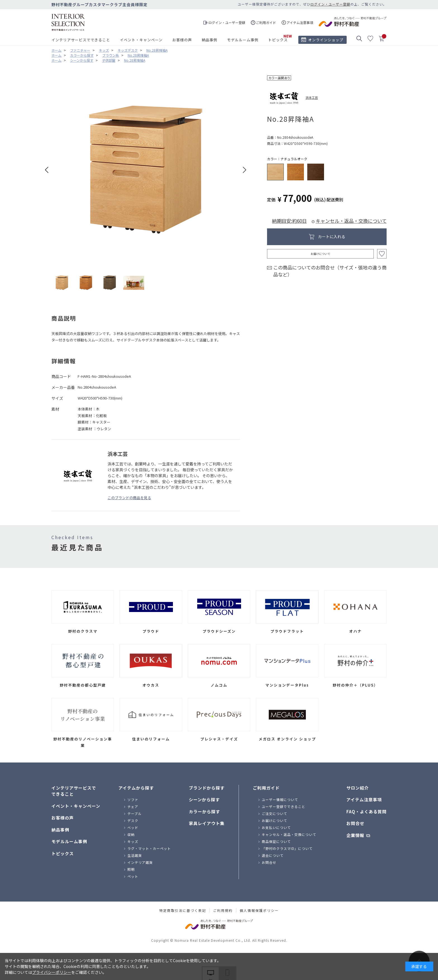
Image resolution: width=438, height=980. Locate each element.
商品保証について (276, 841)
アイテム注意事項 (364, 799)
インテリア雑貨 (140, 862)
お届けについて (320, 254)
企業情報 (355, 835)
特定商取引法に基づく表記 (183, 910)
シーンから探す (204, 799)
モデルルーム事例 (243, 40)
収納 (131, 834)
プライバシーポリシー (52, 972)
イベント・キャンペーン (141, 40)
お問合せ (269, 862)
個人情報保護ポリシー (259, 910)
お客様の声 (182, 40)
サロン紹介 (358, 788)
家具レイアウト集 (207, 823)
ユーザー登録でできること (284, 806)
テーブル (135, 813)
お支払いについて (276, 827)
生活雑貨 (135, 855)
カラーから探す (204, 812)
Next (245, 170)
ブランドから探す (207, 788)
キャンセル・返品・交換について (351, 221)
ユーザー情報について (280, 799)
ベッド (133, 827)
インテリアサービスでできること (81, 40)
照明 (131, 869)
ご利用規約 (223, 910)
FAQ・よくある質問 (366, 812)
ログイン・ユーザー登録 (330, 4)
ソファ (133, 799)
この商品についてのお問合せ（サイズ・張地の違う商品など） (330, 271)
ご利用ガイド (266, 788)
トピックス (278, 40)
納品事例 (210, 40)
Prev (47, 170)
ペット (133, 876)
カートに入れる (332, 236)
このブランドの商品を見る (129, 498)
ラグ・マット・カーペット (149, 848)
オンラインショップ (326, 40)
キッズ (133, 841)
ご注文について (274, 813)
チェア (133, 806)
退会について (273, 855)
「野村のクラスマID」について (287, 848)
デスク (133, 820)
